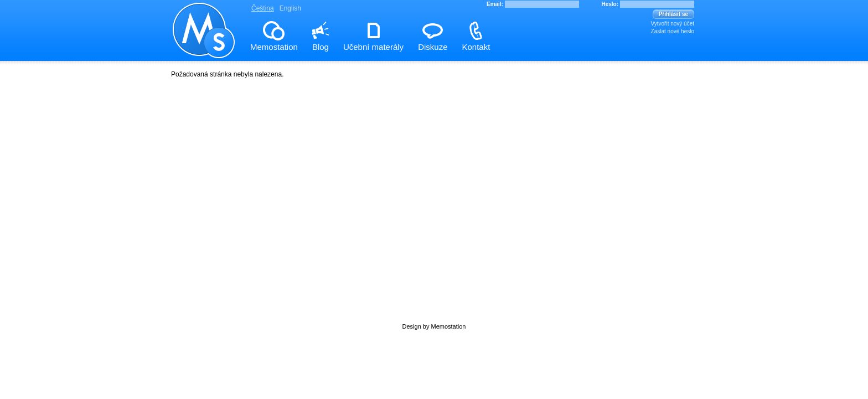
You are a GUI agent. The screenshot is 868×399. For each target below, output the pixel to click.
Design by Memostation (434, 326)
